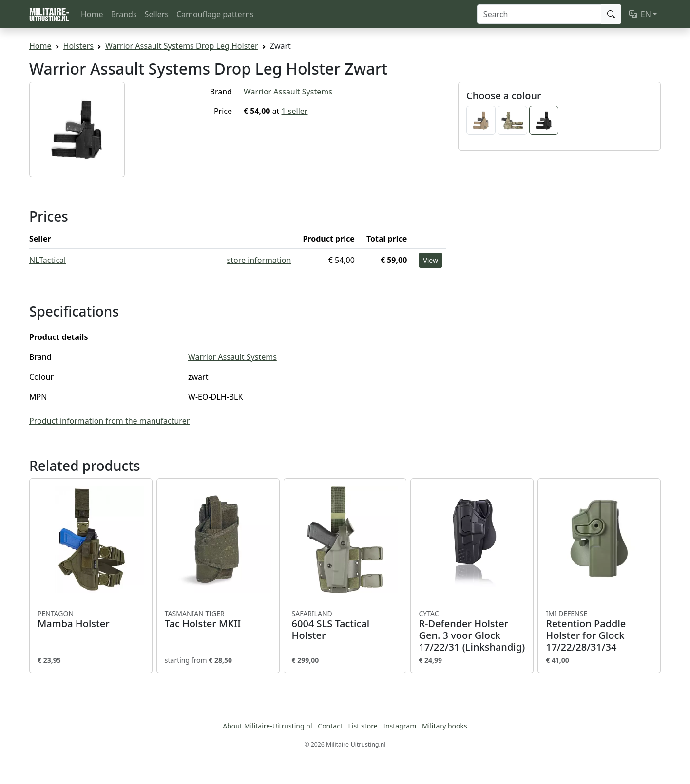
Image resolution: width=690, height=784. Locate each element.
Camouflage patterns (215, 14)
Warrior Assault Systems (288, 92)
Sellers (157, 14)
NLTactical (48, 260)
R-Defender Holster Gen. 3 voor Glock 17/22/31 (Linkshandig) (472, 631)
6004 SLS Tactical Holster (345, 625)
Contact (330, 726)
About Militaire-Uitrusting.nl (267, 726)
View (431, 260)
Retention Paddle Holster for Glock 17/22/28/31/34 (599, 631)
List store (363, 726)
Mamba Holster (91, 619)
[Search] (539, 14)
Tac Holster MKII (218, 619)
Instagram (400, 726)
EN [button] (640, 14)
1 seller (295, 111)
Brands (124, 14)
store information (259, 260)
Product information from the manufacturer (109, 421)
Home (92, 14)
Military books (445, 726)
